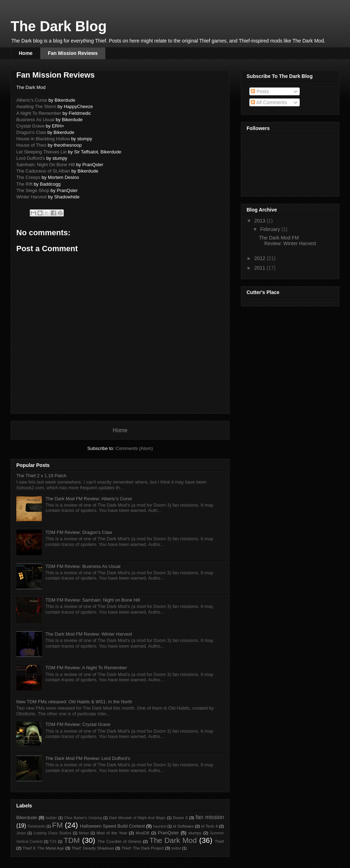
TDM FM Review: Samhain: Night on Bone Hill (93, 600)
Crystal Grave (30, 126)
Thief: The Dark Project (143, 848)
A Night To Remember (39, 113)
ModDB (143, 833)
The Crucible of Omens (120, 841)
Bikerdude (27, 818)
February (271, 229)
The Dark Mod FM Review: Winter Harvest (89, 634)
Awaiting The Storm (36, 106)
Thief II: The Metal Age (43, 848)
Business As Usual (35, 120)
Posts (260, 91)
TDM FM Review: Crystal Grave (78, 724)
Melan (84, 833)
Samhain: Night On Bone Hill (46, 165)
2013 (261, 221)
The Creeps (28, 177)
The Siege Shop (33, 190)
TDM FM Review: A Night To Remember (86, 668)
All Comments (269, 102)
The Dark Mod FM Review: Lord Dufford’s (88, 758)
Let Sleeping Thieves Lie (41, 152)
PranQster (168, 833)
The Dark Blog (59, 26)
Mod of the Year (112, 833)
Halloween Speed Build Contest (112, 826)
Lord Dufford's (31, 158)
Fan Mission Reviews (73, 53)
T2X (53, 842)
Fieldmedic (36, 826)
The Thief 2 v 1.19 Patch (41, 476)
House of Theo (31, 145)
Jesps (21, 833)
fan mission (210, 817)
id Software (183, 826)
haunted (160, 826)
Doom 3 (180, 818)
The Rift (24, 184)
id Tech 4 (210, 826)
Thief (219, 841)
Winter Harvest (32, 197)
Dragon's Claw (31, 132)
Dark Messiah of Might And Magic (137, 818)
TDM (72, 840)
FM (57, 825)
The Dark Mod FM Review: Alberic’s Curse (89, 499)
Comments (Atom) (134, 448)
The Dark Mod (173, 840)
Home (26, 53)
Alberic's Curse (32, 100)
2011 (261, 268)
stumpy (195, 833)
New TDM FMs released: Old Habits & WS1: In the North (74, 702)
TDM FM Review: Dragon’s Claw (79, 532)
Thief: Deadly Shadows (93, 848)
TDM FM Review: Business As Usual (83, 566)
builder (52, 818)
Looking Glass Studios (52, 833)
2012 (261, 258)
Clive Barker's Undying (83, 818)
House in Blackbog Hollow (43, 139)
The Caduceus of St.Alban (43, 171)
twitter (176, 848)
